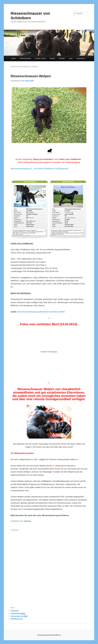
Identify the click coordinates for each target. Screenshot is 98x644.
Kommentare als (19, 616)
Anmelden (15, 611)
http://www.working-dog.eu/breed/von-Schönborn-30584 (41, 312)
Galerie (52, 58)
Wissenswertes (25, 58)
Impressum (81, 58)
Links (71, 58)
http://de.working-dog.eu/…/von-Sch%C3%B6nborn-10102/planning (39, 169)
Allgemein (27, 521)
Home (14, 58)
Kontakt (62, 58)
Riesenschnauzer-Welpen (31, 76)
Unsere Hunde (40, 58)
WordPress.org (17, 619)
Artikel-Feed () (18, 614)
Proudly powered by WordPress (49, 635)
